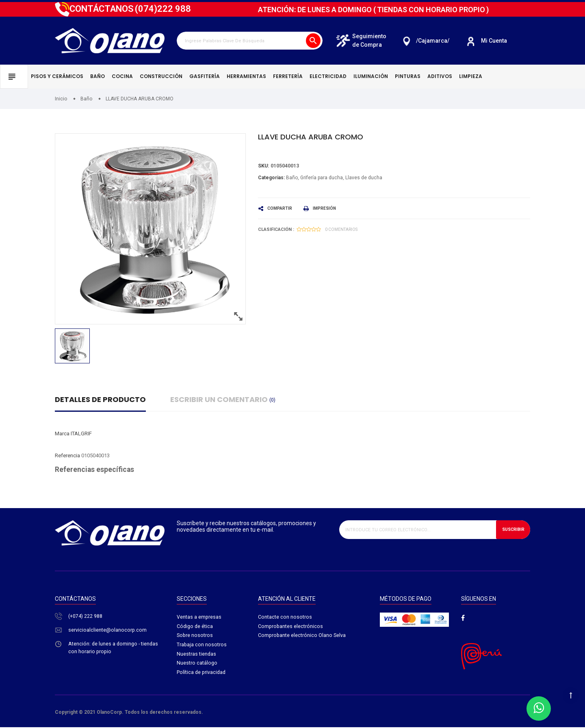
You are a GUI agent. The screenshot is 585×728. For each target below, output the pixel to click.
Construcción (161, 76)
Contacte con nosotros (285, 617)
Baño (97, 76)
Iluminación (371, 76)
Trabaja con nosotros (202, 646)
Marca (62, 434)
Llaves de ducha (364, 178)
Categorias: (271, 178)
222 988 (163, 9)
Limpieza (471, 76)
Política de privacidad (202, 675)
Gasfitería (205, 76)
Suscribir (511, 529)
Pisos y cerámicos (57, 76)
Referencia (67, 455)
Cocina (122, 76)
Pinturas (408, 76)
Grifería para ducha (322, 178)
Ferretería (288, 76)
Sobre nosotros (195, 636)
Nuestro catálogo (197, 665)
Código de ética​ (195, 627)
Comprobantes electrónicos (291, 627)
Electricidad (328, 76)
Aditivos (440, 76)
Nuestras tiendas (197, 655)
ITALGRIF (81, 434)
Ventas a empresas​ (199, 617)
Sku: (264, 166)
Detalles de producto (100, 399)
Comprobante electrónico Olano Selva (302, 636)
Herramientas (246, 76)
